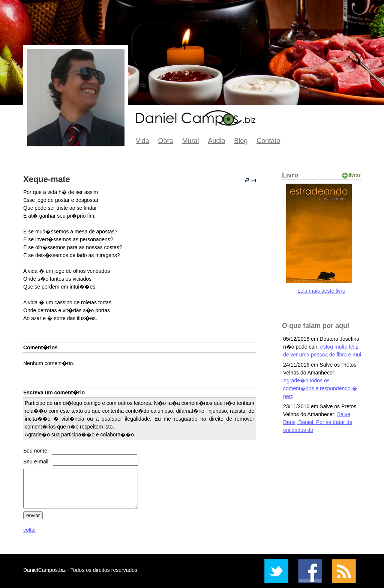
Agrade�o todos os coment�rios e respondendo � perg (320, 388)
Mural (191, 141)
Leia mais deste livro (321, 291)
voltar (30, 530)
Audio (216, 141)
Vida (142, 141)
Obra (166, 141)
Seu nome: (37, 451)
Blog (241, 141)
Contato (268, 141)
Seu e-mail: (37, 462)
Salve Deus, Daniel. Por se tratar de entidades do (318, 422)
